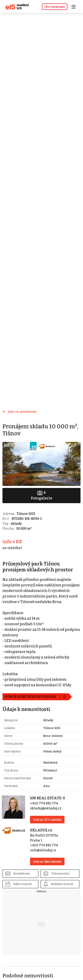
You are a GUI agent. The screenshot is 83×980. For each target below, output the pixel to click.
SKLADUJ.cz (41, 830)
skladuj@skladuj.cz (46, 808)
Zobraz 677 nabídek (47, 820)
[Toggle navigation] (75, 6)
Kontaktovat (21, 874)
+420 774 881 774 (44, 803)
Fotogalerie (41, 495)
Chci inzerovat (55, 7)
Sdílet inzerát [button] (22, 884)
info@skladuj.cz (43, 850)
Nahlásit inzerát (62, 884)
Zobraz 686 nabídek (47, 862)
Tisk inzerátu (60, 874)
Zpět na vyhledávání (22, 412)
